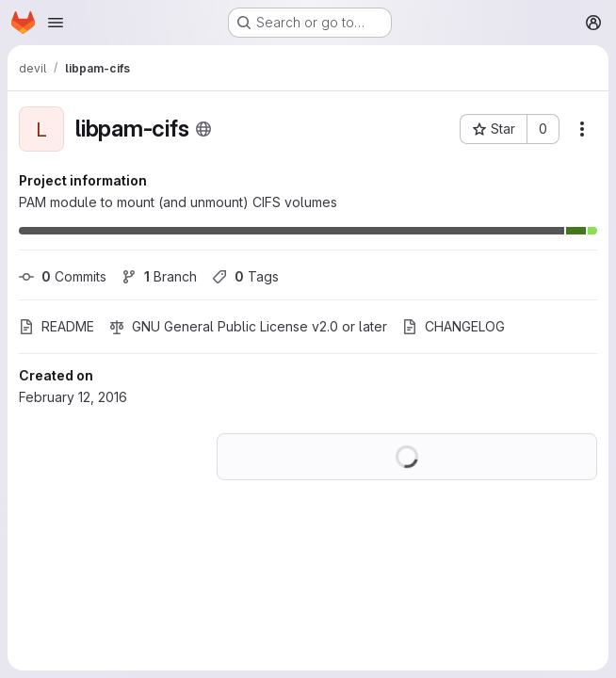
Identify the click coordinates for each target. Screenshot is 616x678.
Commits (63, 276)
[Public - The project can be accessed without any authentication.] (203, 129)
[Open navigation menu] (56, 23)
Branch (159, 276)
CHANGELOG (454, 326)
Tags (245, 276)
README (57, 326)
